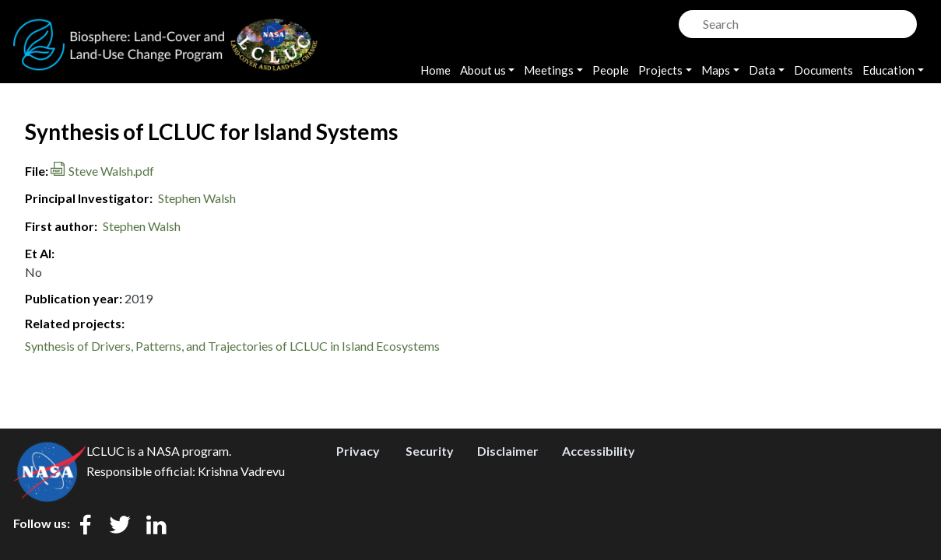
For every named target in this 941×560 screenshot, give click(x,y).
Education (888, 70)
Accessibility (599, 451)
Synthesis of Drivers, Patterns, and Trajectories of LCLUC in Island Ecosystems (232, 346)
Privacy (358, 451)
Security (430, 451)
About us (483, 70)
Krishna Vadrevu (241, 471)
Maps (716, 70)
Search (689, 20)
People (611, 70)
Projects (660, 70)
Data (762, 70)
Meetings (549, 70)
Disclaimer (508, 451)
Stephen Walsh (197, 198)
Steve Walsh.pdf (111, 171)
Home (435, 70)
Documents (823, 70)
